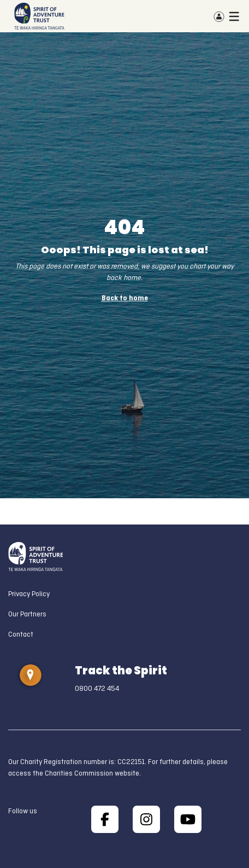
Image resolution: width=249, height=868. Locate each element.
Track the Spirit (121, 671)
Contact (21, 635)
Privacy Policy (29, 594)
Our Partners (27, 614)
